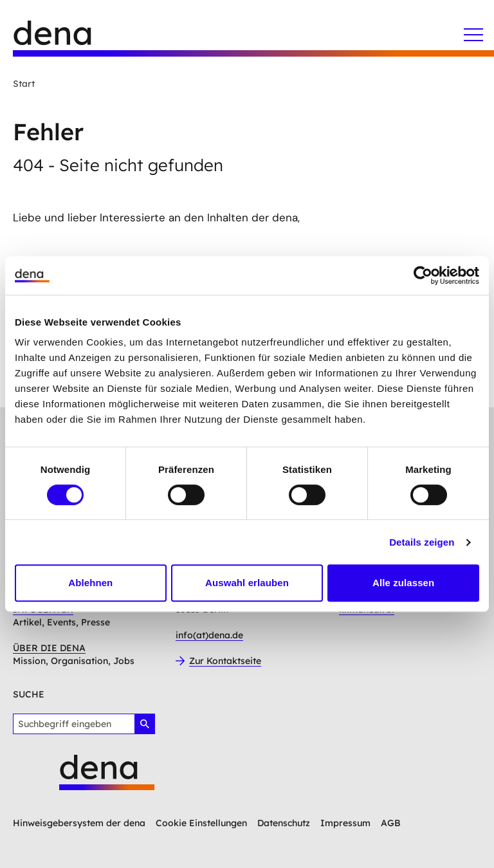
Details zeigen (422, 542)
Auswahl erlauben (247, 583)
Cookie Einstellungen (201, 823)
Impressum (345, 823)
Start (24, 84)
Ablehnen (90, 583)
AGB (391, 823)
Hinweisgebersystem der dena (79, 823)
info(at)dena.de (209, 635)
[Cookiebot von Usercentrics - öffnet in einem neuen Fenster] (423, 275)
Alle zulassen (403, 583)
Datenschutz (284, 823)
